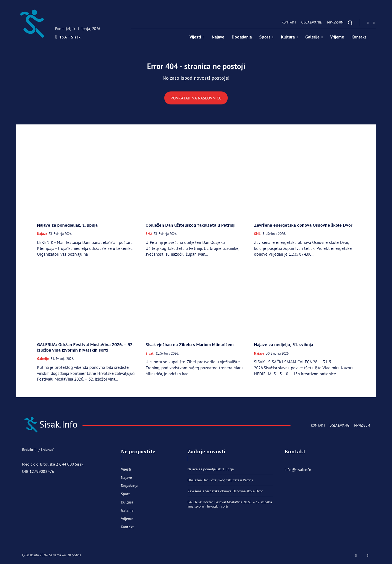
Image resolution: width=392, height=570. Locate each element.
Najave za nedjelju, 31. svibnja (283, 348)
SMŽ (149, 238)
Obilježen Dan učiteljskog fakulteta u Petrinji (190, 229)
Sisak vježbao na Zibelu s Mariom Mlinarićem (189, 348)
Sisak (149, 358)
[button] (350, 22)
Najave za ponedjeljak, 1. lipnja (67, 229)
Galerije (43, 363)
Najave (42, 238)
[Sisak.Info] (32, 22)
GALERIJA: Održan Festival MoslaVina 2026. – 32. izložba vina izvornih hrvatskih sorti (85, 351)
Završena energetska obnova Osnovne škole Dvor (303, 229)
